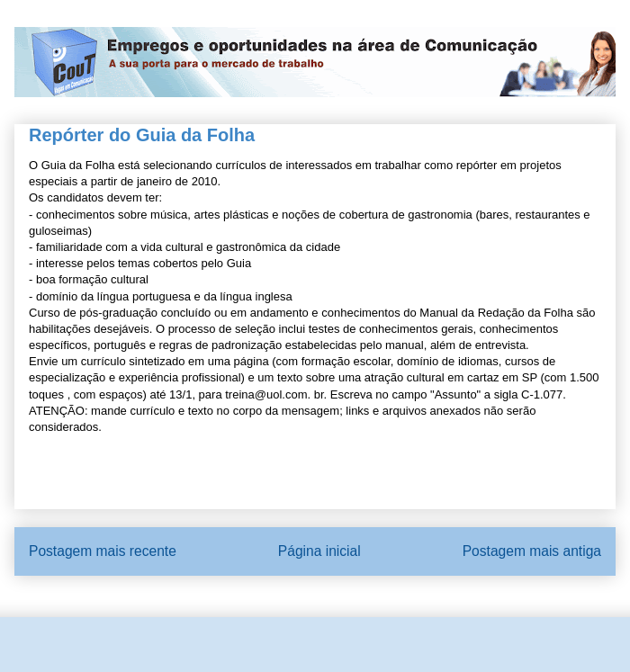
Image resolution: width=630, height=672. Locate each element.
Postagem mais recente (103, 551)
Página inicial (319, 551)
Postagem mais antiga (532, 551)
